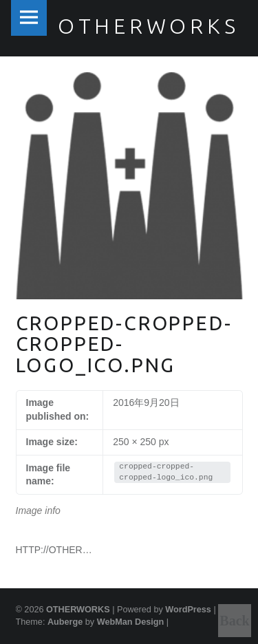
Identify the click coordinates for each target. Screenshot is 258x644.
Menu (29, 18)
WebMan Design (131, 622)
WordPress (188, 610)
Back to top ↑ (234, 625)
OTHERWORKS (78, 610)
